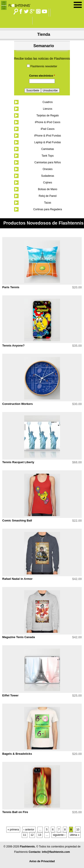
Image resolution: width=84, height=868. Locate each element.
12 (32, 835)
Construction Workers (17, 404)
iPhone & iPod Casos (48, 122)
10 (78, 830)
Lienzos (48, 109)
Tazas (48, 203)
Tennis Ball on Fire (15, 812)
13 (40, 835)
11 (25, 835)
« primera (13, 830)
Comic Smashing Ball (17, 520)
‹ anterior (29, 830)
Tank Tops (48, 156)
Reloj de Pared (48, 196)
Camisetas (48, 149)
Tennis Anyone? (13, 346)
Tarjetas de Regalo (47, 116)
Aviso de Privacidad (42, 861)
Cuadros (48, 102)
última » (75, 835)
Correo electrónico (42, 76)
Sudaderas (47, 176)
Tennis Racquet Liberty (18, 462)
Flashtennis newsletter (44, 66)
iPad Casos (48, 129)
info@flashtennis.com (56, 852)
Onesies (47, 169)
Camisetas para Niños (47, 162)
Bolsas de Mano (47, 189)
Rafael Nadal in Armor (17, 579)
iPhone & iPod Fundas (48, 136)
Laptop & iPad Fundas (48, 142)
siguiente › (59, 835)
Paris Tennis (11, 287)
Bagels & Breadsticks (17, 754)
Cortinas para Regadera (47, 209)
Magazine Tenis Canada (19, 637)
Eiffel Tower (10, 695)
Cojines (47, 183)
